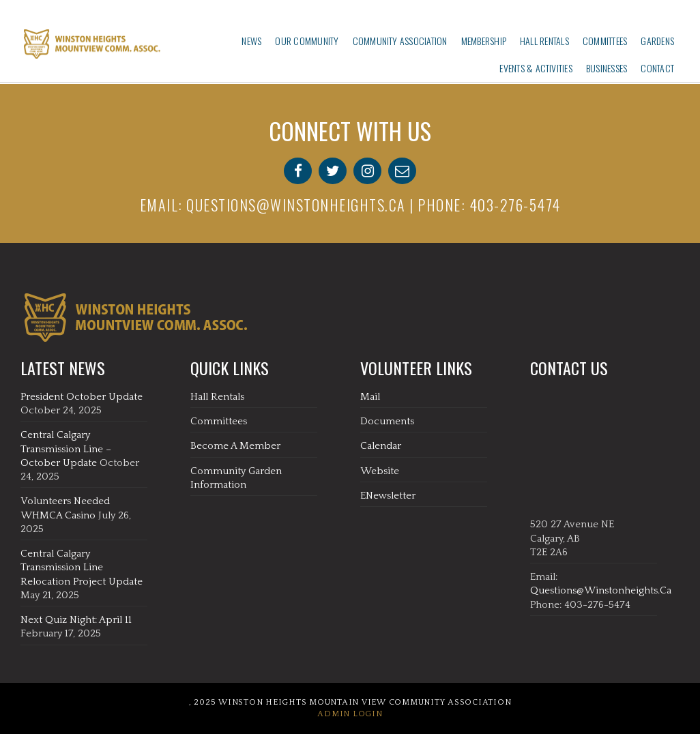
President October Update (82, 397)
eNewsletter (388, 496)
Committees (605, 41)
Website (380, 471)
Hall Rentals (544, 41)
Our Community (307, 41)
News (251, 41)
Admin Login (350, 714)
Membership (484, 41)
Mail (370, 397)
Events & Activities (536, 68)
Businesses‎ (607, 68)
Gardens (657, 41)
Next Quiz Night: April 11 (76, 620)
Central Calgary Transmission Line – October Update (66, 449)
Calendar (381, 446)
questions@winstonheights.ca (296, 205)
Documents (387, 421)
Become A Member (235, 446)
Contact (657, 68)
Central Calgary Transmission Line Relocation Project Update (82, 568)
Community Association (400, 41)
